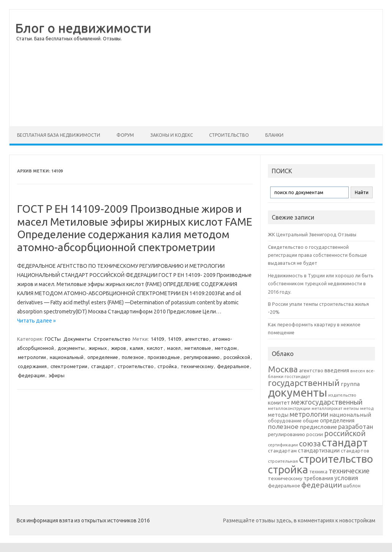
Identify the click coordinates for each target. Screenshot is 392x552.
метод (367, 408)
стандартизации (319, 451)
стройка (167, 366)
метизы (351, 408)
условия (346, 478)
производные (164, 357)
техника (318, 471)
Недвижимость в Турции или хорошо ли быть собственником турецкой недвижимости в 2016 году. (321, 284)
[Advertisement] (270, 68)
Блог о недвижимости (83, 28)
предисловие (318, 427)
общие (311, 421)
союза (310, 444)
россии (315, 434)
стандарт (102, 366)
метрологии (32, 357)
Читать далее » (36, 321)
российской (237, 357)
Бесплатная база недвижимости (59, 135)
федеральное (233, 366)
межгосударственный (327, 402)
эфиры (57, 375)
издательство (342, 395)
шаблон (352, 486)
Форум (125, 135)
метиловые (198, 348)
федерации (31, 375)
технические (349, 471)
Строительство (229, 135)
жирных (98, 348)
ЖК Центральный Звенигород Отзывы (312, 234)
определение (103, 357)
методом (226, 348)
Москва (283, 369)
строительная (283, 461)
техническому (197, 366)
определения (337, 421)
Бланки (274, 135)
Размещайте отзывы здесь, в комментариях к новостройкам (299, 520)
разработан (356, 426)
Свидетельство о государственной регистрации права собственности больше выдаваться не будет (317, 255)
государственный (304, 383)
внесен (358, 371)
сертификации (283, 445)
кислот (155, 348)
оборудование (285, 421)
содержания (32, 366)
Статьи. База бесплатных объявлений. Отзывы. (69, 39)
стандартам (282, 451)
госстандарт (297, 376)
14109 (157, 339)
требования (318, 478)
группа (350, 384)
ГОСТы (53, 339)
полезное (133, 357)
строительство (136, 366)
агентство (197, 339)
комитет (279, 403)
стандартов (355, 451)
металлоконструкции (289, 408)
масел (174, 348)
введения (337, 370)
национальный (67, 357)
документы (71, 348)
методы (278, 415)
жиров (118, 348)
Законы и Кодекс (172, 135)
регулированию (202, 357)
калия (136, 348)
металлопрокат (327, 408)
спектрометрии (69, 366)
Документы (77, 339)
